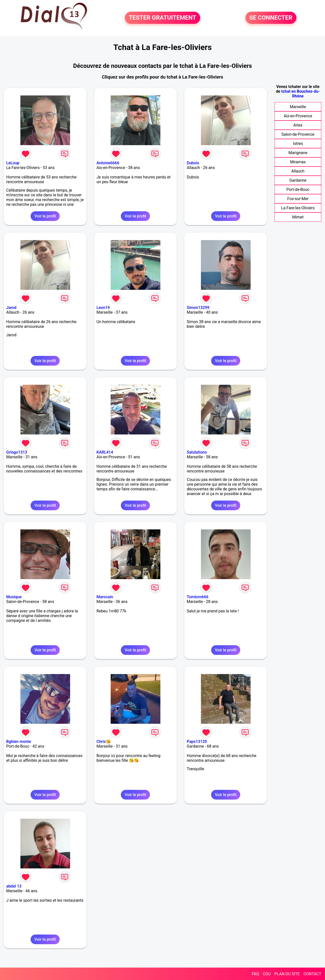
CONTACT (312, 974)
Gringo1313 (17, 452)
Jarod (11, 308)
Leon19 (103, 308)
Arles (298, 125)
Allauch (298, 171)
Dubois (193, 163)
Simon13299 (198, 308)
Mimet (298, 217)
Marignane (298, 153)
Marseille (298, 107)
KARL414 (105, 452)
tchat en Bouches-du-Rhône (301, 94)
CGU (267, 974)
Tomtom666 (198, 597)
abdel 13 (14, 886)
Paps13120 (197, 742)
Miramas (298, 162)
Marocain (105, 597)
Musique (14, 597)
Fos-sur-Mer (298, 199)
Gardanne (298, 180)
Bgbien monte (19, 742)
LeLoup (13, 163)
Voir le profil (45, 216)
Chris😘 (104, 742)
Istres (298, 144)
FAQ (255, 974)
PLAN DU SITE (287, 974)
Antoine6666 (108, 163)
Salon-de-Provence (298, 134)
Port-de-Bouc (298, 190)
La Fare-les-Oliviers (298, 208)
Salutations (197, 452)
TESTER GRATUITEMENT (162, 18)
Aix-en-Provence (298, 116)
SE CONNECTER (271, 18)
